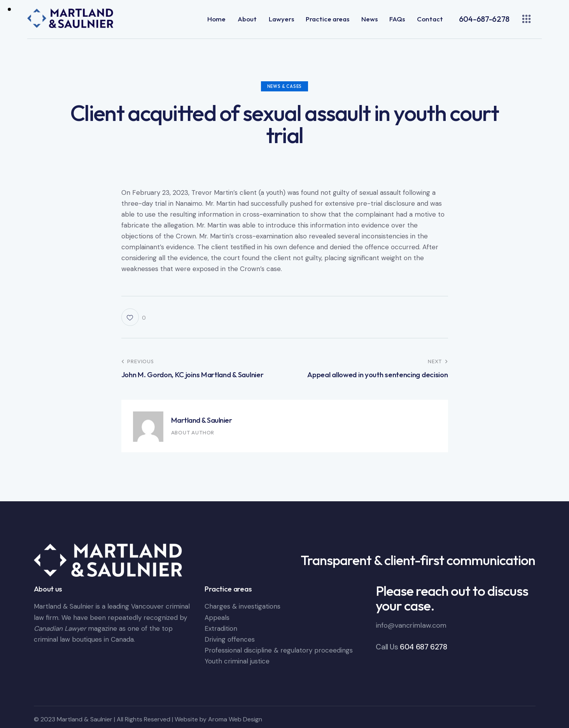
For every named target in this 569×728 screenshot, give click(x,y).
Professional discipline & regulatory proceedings (279, 650)
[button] (134, 317)
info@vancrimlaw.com (411, 625)
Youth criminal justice (237, 661)
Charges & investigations (242, 606)
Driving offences (230, 639)
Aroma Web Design (235, 719)
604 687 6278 (423, 647)
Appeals (217, 618)
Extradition (221, 628)
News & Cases (285, 86)
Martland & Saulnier (202, 420)
